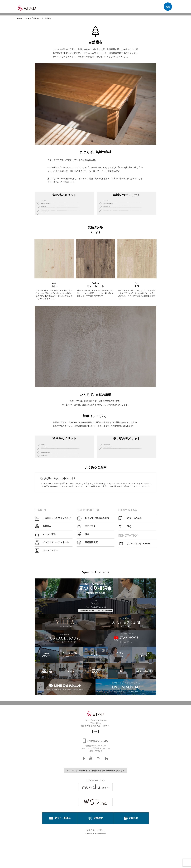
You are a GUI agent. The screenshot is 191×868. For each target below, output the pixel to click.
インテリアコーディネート (56, 586)
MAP (95, 774)
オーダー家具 (49, 577)
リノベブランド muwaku (139, 587)
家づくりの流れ (134, 561)
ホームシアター (50, 594)
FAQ (129, 569)
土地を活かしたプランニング (57, 561)
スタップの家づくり (33, 18)
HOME (20, 18)
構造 (87, 577)
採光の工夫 (90, 569)
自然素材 (47, 569)
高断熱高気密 (91, 586)
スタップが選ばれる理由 (97, 561)
